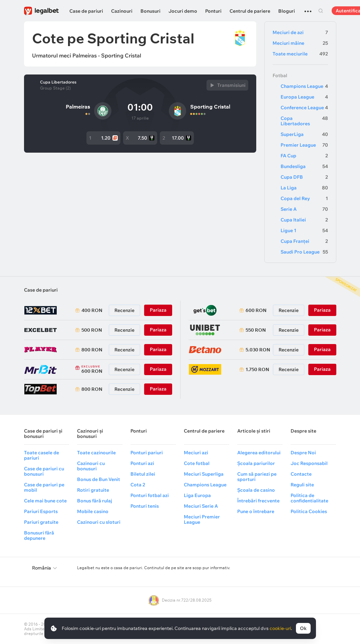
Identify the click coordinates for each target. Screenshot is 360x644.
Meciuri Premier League (202, 519)
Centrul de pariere (250, 11)
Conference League (304, 108)
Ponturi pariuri (147, 453)
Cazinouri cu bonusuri (91, 466)
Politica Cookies (309, 511)
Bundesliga (304, 166)
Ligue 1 (304, 230)
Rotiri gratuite (93, 490)
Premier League (304, 145)
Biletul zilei (143, 474)
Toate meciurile (300, 54)
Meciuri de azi (300, 32)
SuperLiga (304, 134)
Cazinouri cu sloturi (99, 522)
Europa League (304, 97)
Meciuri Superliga (204, 474)
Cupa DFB (304, 177)
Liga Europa (197, 495)
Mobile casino (93, 511)
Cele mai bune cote (45, 501)
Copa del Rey (304, 198)
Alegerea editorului (259, 453)
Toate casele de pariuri (42, 455)
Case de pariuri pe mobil (44, 487)
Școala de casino (256, 490)
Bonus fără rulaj (95, 501)
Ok (303, 628)
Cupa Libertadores (58, 82)
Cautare (321, 11)
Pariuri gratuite (41, 522)
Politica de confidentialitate (309, 498)
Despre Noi (303, 453)
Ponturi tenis (145, 506)
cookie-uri (280, 628)
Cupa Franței (304, 241)
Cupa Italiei (304, 220)
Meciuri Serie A (201, 506)
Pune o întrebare (256, 511)
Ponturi (213, 11)
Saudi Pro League (304, 252)
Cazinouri (122, 11)
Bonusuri (150, 11)
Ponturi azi (142, 463)
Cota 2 (138, 485)
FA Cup (304, 156)
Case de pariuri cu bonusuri (44, 471)
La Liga (304, 188)
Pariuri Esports (41, 511)
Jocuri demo (183, 11)
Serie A (304, 209)
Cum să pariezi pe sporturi (257, 477)
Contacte (301, 474)
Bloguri (287, 11)
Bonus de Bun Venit (99, 479)
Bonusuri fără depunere (39, 535)
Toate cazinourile (96, 453)
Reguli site (302, 485)
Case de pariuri (86, 11)
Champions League (304, 86)
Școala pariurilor (256, 463)
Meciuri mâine (300, 43)
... (308, 8)
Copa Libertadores (304, 121)
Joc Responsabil (309, 463)
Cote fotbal (197, 463)
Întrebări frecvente (258, 501)
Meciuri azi (196, 453)
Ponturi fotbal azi (150, 495)
